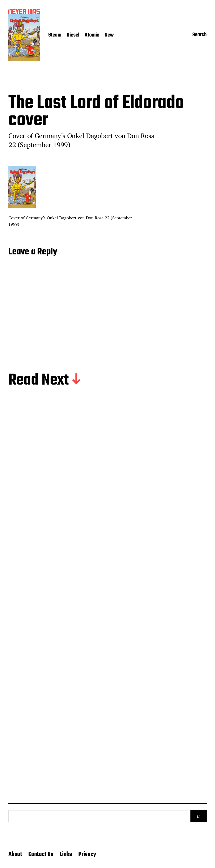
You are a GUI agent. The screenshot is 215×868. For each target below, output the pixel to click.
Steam (55, 35)
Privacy (87, 854)
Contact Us (41, 854)
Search (199, 35)
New (109, 35)
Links (66, 854)
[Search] (199, 816)
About (15, 854)
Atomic (92, 35)
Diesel (73, 35)
